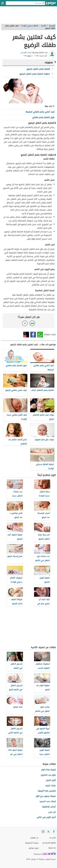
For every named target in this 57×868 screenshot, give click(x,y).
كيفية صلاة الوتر (48, 770)
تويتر (26, 335)
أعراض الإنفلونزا (49, 807)
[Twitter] (48, 832)
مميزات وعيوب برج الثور (46, 796)
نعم (32, 323)
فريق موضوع (34, 848)
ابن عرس (52, 812)
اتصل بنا (53, 838)
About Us (52, 848)
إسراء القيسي (26, 52)
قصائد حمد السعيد (48, 801)
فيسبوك (33, 335)
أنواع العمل (51, 780)
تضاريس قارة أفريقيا (47, 791)
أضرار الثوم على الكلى (46, 817)
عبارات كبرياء (50, 786)
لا (25, 323)
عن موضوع (34, 838)
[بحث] (43, 3)
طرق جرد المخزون (48, 775)
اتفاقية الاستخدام (49, 843)
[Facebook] (54, 832)
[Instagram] (43, 832)
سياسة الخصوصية (32, 843)
